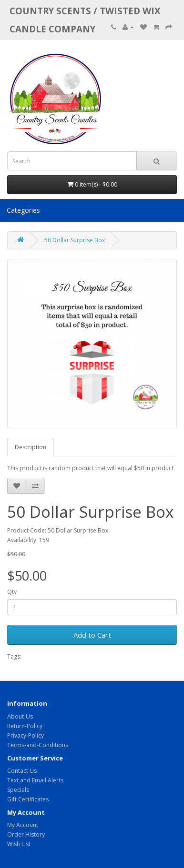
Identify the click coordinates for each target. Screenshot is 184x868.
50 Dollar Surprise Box (75, 240)
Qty (12, 592)
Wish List (19, 844)
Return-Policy (25, 726)
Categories (23, 210)
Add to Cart (92, 635)
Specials (18, 790)
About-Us (20, 716)
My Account (23, 825)
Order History (26, 834)
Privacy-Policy (26, 735)
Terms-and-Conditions (38, 745)
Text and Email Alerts (35, 780)
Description (31, 447)
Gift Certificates (28, 799)
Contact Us (22, 771)
